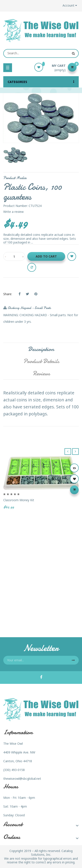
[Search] (41, 53)
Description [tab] (41, 349)
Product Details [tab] (41, 361)
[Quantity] (14, 256)
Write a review (13, 212)
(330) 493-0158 (14, 770)
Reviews (41, 373)
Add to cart (46, 256)
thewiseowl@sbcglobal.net (22, 779)
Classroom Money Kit (19, 500)
